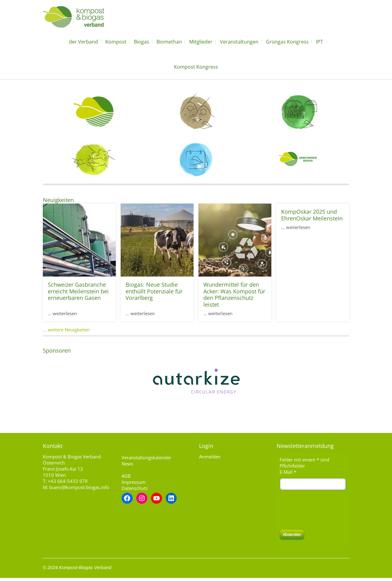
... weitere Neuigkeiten (66, 330)
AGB (126, 476)
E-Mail (288, 472)
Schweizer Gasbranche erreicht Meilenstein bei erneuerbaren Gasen (78, 291)
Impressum (134, 482)
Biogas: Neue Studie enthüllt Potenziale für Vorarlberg (154, 291)
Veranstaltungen (239, 42)
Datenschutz (135, 488)
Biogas (141, 42)
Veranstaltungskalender (146, 457)
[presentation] (326, 510)
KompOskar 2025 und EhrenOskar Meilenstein (312, 215)
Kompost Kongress (196, 67)
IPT (320, 42)
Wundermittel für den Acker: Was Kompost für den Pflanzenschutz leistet (234, 294)
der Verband (83, 42)
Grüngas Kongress (287, 42)
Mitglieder (201, 42)
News (127, 464)
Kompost (116, 42)
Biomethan (169, 42)
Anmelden (210, 457)
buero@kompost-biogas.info (79, 487)
